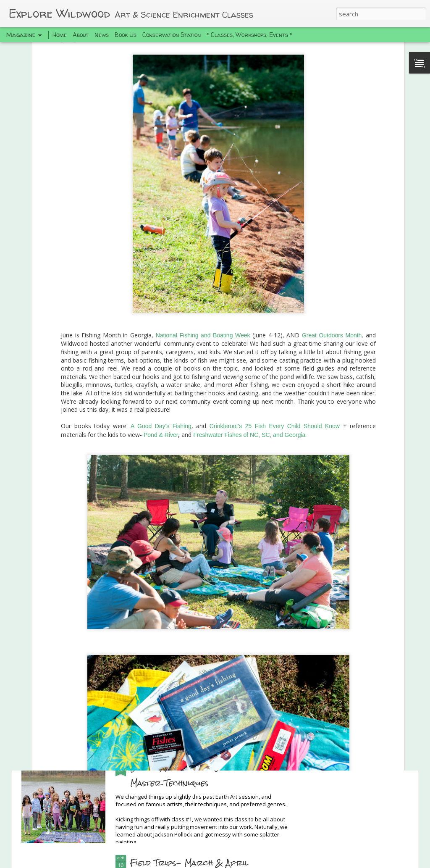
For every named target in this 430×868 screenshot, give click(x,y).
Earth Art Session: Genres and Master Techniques (196, 775)
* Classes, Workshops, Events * (249, 35)
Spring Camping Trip (175, 671)
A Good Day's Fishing (161, 354)
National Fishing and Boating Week (203, 263)
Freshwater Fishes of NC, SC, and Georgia (249, 363)
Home (60, 35)
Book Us (126, 35)
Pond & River (161, 363)
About (81, 35)
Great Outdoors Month (332, 263)
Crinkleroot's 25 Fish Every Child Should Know (275, 354)
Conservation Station (172, 35)
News (102, 35)
